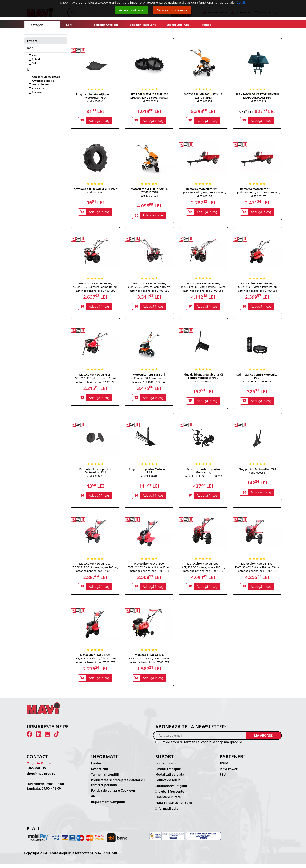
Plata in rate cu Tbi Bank (174, 807)
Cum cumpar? (166, 767)
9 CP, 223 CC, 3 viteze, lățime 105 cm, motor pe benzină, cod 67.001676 (203, 572)
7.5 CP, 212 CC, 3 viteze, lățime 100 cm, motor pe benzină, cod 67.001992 (95, 290)
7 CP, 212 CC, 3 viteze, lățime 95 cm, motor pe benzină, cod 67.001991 (257, 290)
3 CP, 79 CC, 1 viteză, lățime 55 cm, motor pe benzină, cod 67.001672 (149, 664)
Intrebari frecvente (170, 795)
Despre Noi (99, 773)
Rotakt (34, 59)
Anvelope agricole (41, 81)
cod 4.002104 (95, 193)
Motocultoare (39, 84)
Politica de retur (168, 784)
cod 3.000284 (95, 101)
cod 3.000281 (149, 478)
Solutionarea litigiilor (171, 790)
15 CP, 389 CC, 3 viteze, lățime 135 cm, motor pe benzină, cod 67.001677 (257, 572)
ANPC (95, 800)
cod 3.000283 (257, 475)
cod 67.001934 (149, 196)
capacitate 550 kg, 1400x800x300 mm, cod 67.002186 (203, 195)
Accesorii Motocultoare (44, 77)
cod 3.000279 (95, 478)
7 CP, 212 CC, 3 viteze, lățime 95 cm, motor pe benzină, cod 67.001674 (149, 572)
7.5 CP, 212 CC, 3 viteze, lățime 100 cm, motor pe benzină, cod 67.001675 (95, 572)
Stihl (69, 25)
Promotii (206, 25)
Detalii (241, 2)
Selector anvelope (106, 25)
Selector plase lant (143, 25)
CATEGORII (36, 25)
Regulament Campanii (108, 806)
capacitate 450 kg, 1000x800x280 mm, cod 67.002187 (257, 195)
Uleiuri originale (178, 25)
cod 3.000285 (203, 383)
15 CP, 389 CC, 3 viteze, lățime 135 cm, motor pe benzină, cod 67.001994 (203, 290)
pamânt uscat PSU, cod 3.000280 (203, 478)
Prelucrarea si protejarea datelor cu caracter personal (118, 786)
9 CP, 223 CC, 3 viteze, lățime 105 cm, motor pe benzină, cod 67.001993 (149, 290)
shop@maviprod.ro (41, 777)
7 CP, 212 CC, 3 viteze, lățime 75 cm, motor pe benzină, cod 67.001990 (95, 382)
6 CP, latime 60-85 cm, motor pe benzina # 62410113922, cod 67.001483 (149, 384)
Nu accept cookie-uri (172, 10)
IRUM (224, 767)
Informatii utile (167, 812)
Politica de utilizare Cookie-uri (114, 794)
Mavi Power (229, 773)
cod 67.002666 (149, 101)
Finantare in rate (168, 801)
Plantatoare (38, 88)
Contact (97, 767)
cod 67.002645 (257, 101)
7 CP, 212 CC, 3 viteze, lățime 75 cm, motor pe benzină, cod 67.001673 (95, 664)
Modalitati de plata (170, 778)
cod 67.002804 (203, 101)
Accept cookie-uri (132, 10)
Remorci (35, 92)
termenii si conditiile (200, 746)
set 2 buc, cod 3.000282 (257, 383)
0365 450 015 (36, 772)
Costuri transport (168, 773)
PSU (33, 55)
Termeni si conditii (105, 778)
